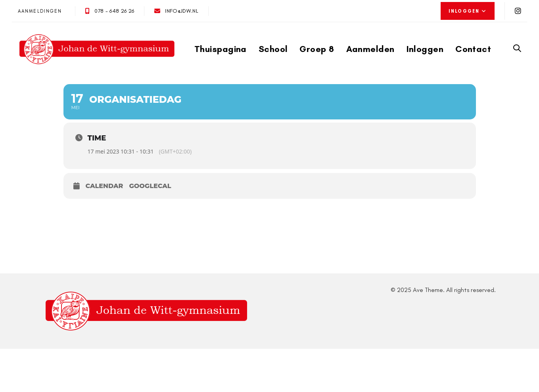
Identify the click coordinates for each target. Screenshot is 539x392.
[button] (468, 11)
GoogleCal (150, 186)
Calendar (105, 186)
